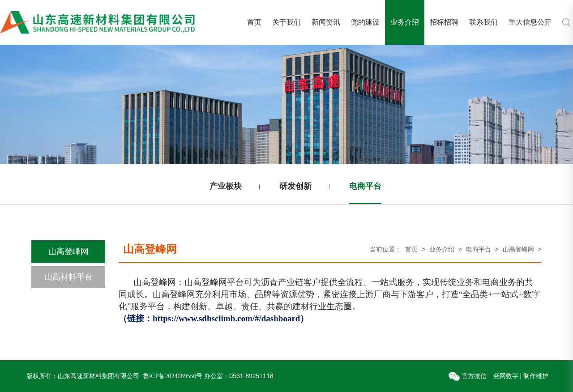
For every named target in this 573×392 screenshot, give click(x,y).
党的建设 (365, 22)
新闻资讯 (326, 22)
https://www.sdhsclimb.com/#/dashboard (226, 318)
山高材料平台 (68, 277)
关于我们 (286, 22)
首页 (254, 22)
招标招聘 (444, 22)
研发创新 (295, 186)
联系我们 (483, 22)
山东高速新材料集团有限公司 (98, 376)
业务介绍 (405, 22)
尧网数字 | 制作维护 (521, 376)
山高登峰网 (68, 251)
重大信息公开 (530, 22)
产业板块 (226, 186)
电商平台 (365, 186)
